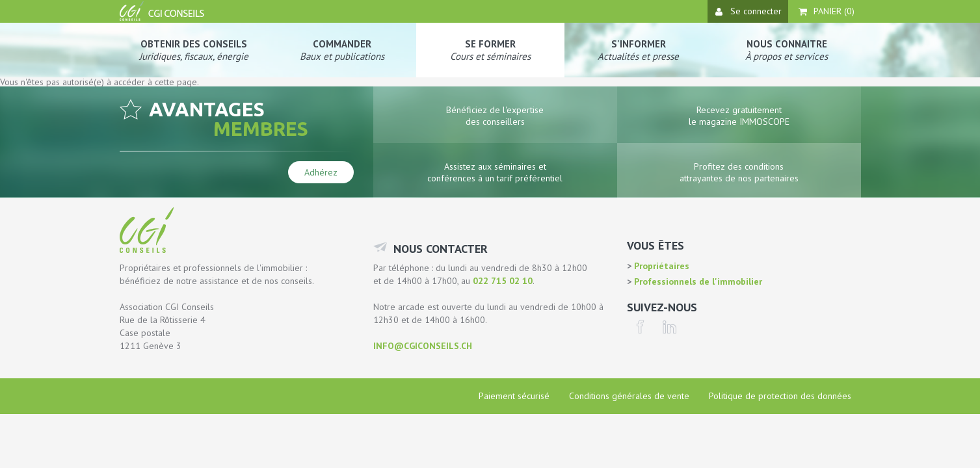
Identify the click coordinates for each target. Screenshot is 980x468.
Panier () (827, 11)
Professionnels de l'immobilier (697, 281)
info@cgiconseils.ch (423, 346)
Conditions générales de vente (629, 396)
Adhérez (321, 172)
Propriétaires (660, 266)
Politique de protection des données (780, 396)
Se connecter (748, 11)
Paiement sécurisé (514, 396)
